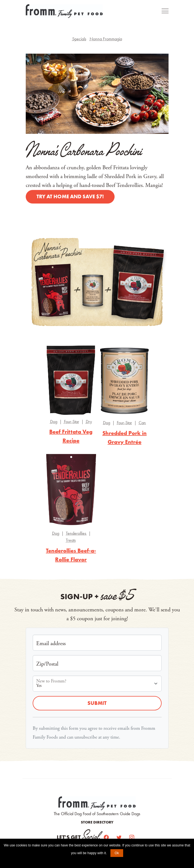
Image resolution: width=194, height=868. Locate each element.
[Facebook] (107, 837)
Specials (79, 39)
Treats (71, 540)
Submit (97, 703)
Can (142, 423)
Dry (89, 422)
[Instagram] (132, 837)
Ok (117, 853)
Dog (54, 422)
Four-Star (72, 422)
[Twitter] (120, 837)
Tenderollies (76, 533)
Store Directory (97, 822)
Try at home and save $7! (70, 196)
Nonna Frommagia (106, 39)
